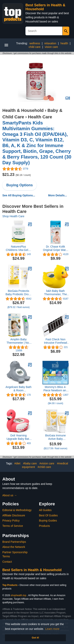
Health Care (40, 117)
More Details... (58, 195)
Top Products (10, 585)
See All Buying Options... (19, 195)
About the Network (14, 547)
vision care (51, 47)
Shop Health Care (13, 216)
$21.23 (17, 174)
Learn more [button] (52, 629)
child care (35, 47)
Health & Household (23, 110)
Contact (7, 562)
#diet (17, 463)
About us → (10, 495)
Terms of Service (13, 526)
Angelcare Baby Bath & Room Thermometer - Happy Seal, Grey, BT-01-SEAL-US (19, 389)
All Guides (45, 510)
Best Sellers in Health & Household (32, 570)
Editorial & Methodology (17, 510)
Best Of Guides (48, 515)
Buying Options (20, 185)
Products (44, 526)
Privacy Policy (11, 521)
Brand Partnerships (14, 542)
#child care (44, 467)
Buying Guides (48, 521)
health (64, 43)
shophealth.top (18, 595)
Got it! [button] (35, 638)
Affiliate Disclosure (14, 515)
